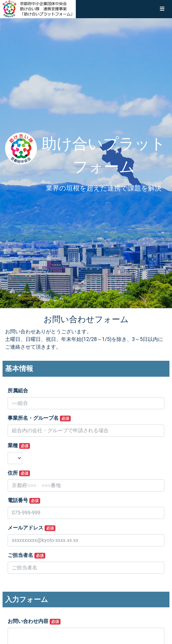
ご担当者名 (26, 555)
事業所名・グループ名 (39, 418)
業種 (19, 446)
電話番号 (24, 500)
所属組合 (18, 391)
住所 (19, 473)
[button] (162, 9)
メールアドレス (32, 528)
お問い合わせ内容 (34, 621)
